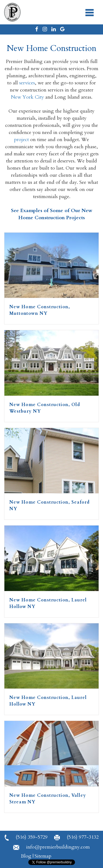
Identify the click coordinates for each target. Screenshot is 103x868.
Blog (26, 856)
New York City (27, 97)
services (27, 83)
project (21, 140)
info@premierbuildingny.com (51, 847)
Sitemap (43, 856)
